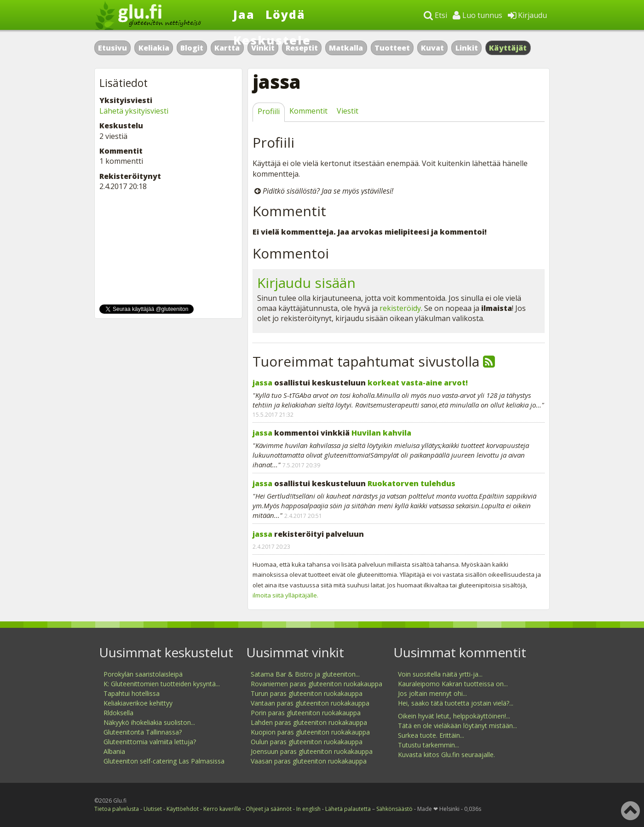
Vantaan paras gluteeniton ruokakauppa (310, 703)
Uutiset (153, 809)
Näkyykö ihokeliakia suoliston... (149, 722)
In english (308, 809)
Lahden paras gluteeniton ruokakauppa (309, 722)
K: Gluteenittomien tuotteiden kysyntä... (162, 684)
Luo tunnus (477, 15)
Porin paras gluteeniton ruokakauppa (306, 713)
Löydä (285, 14)
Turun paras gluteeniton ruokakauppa (307, 693)
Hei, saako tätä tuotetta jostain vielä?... (456, 703)
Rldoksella (118, 713)
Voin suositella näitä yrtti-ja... (440, 674)
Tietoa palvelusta (117, 809)
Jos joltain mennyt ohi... (432, 693)
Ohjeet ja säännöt (269, 809)
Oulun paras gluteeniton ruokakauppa (307, 742)
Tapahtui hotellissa (132, 693)
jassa (262, 383)
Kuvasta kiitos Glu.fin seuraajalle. (446, 755)
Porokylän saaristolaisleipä (143, 674)
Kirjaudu (527, 15)
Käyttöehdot (183, 809)
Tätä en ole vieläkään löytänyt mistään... (457, 726)
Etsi (435, 15)
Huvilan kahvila (381, 433)
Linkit (467, 48)
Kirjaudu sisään (306, 283)
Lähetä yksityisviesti (134, 111)
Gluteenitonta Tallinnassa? (143, 732)
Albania (114, 751)
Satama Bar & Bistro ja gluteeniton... (305, 674)
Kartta (227, 48)
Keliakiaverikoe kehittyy (138, 703)
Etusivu (112, 48)
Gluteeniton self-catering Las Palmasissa (164, 761)
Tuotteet (392, 48)
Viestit (348, 111)
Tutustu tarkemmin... (428, 745)
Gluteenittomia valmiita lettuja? (150, 742)
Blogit (192, 48)
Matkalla (346, 48)
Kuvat (432, 48)
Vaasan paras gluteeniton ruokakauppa (309, 761)
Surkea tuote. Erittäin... (431, 735)
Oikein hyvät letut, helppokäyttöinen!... (454, 716)
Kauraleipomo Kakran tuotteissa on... (453, 684)
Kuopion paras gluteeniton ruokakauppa (310, 732)
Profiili (269, 111)
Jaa (244, 14)
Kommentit (308, 111)
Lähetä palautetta (348, 809)
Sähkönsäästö (394, 809)
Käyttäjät (508, 48)
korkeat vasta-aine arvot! (418, 383)
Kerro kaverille (222, 809)
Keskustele (272, 40)
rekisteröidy (400, 308)
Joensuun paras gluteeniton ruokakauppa (312, 751)
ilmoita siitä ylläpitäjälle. (285, 595)
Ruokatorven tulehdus (411, 483)
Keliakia (154, 48)
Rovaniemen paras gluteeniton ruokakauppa (316, 684)
